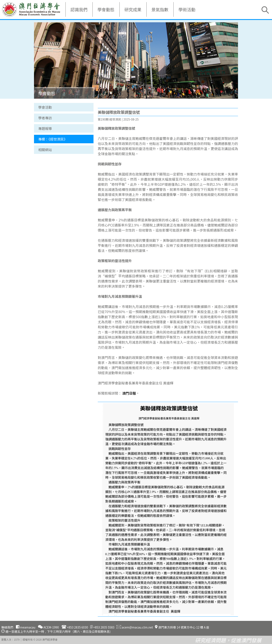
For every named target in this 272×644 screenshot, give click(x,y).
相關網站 (45, 150)
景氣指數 (160, 9)
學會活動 (45, 107)
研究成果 (133, 9)
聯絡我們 (7, 627)
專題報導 (45, 128)
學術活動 (187, 9)
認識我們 (79, 9)
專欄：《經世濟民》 (53, 139)
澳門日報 (129, 393)
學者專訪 (45, 118)
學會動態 (106, 9)
